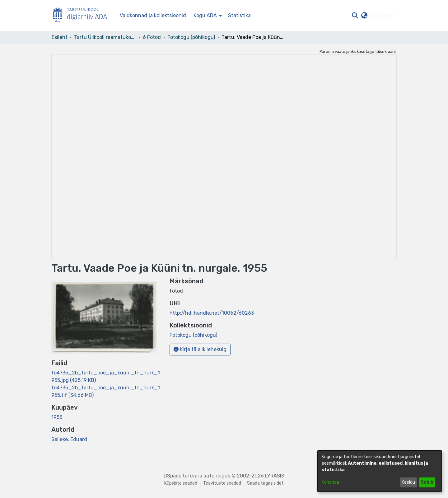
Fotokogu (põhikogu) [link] (191, 37)
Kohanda (330, 482)
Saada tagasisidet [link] (265, 483)
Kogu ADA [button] (205, 15)
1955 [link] (57, 417)
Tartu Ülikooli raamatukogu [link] (105, 37)
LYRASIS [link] (275, 476)
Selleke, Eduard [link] (69, 439)
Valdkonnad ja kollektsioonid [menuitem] (153, 15)
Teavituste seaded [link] (222, 483)
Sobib (427, 482)
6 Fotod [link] (152, 37)
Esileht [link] (60, 37)
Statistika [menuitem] (239, 15)
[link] (193, 335)
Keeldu (408, 482)
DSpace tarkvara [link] (183, 476)
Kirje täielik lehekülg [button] (200, 349)
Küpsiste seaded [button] (181, 483)
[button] (355, 16)
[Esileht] (82, 16)
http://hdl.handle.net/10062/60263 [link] (212, 313)
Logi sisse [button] (382, 15)
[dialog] (380, 471)
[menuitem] (207, 16)
